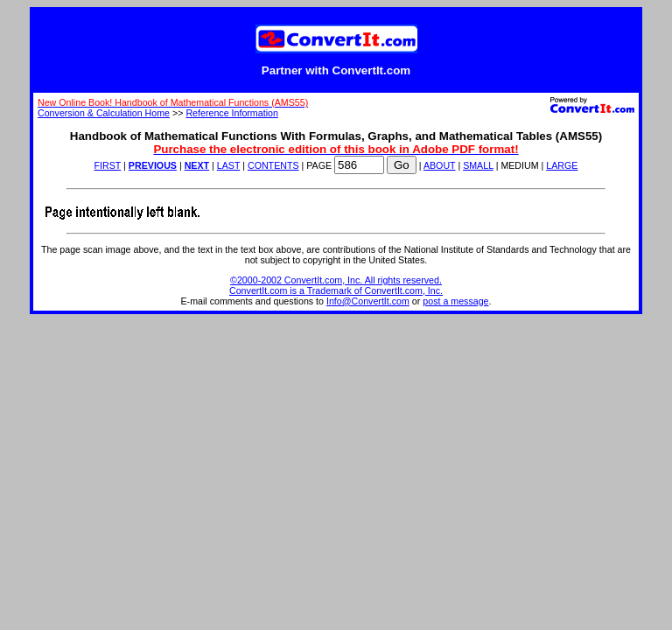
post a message (455, 301)
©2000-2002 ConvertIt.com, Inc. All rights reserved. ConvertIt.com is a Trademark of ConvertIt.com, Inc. (336, 285)
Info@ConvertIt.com (368, 301)
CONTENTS (273, 165)
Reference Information (231, 113)
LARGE (562, 165)
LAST (228, 165)
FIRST (108, 165)
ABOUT (440, 165)
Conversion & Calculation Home (104, 113)
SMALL (478, 165)
